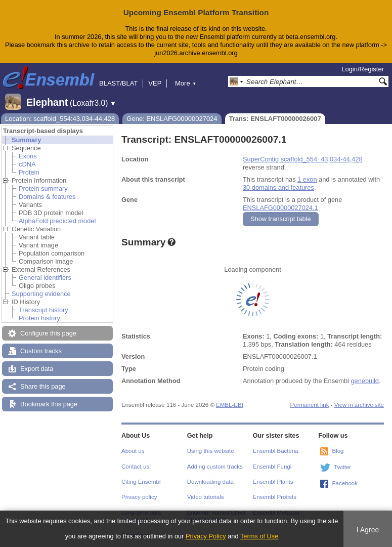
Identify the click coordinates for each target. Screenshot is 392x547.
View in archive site (359, 405)
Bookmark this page (49, 404)
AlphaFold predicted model (57, 221)
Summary (26, 140)
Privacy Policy (206, 536)
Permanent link (310, 405)
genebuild (365, 381)
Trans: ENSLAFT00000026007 (275, 119)
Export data (37, 369)
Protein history (39, 318)
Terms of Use (259, 536)
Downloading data (210, 482)
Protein (29, 172)
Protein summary (43, 188)
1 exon (307, 179)
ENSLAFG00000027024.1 (280, 208)
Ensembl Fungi (272, 467)
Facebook (345, 483)
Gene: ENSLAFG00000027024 (172, 119)
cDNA (27, 164)
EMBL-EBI (230, 405)
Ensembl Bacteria (276, 451)
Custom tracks (41, 351)
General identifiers (45, 278)
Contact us (135, 467)
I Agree (368, 530)
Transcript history (43, 310)
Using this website (211, 451)
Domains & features (47, 197)
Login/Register (363, 69)
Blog (338, 451)
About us (133, 451)
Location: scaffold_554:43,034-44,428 (60, 119)
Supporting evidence (41, 294)
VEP (155, 83)
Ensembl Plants (273, 482)
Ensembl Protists (275, 497)
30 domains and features (278, 187)
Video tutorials (206, 497)
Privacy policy (139, 497)
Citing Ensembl (141, 482)
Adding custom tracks (215, 467)
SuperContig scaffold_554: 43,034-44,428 (303, 159)
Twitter (342, 467)
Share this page (43, 386)
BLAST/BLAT (118, 83)
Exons (28, 156)
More (186, 83)
